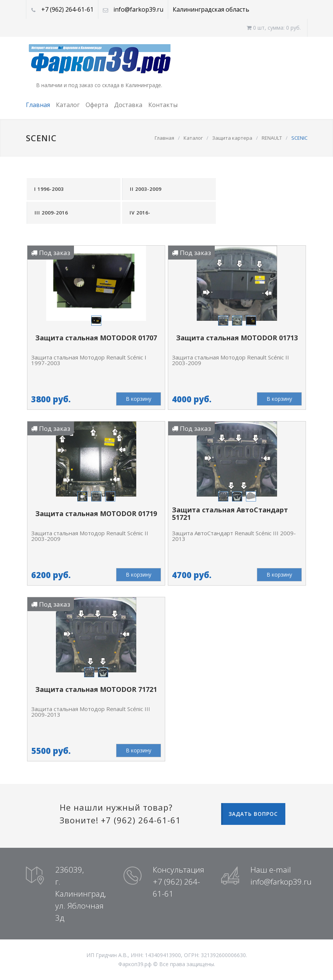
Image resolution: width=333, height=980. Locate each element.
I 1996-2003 (49, 189)
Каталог (68, 105)
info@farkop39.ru (138, 9)
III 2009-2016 (51, 213)
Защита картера (232, 138)
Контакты (163, 105)
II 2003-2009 (146, 189)
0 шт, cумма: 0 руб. (274, 28)
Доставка (128, 105)
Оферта (97, 105)
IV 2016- (140, 213)
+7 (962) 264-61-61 (67, 9)
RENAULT (272, 138)
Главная (38, 105)
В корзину (139, 399)
